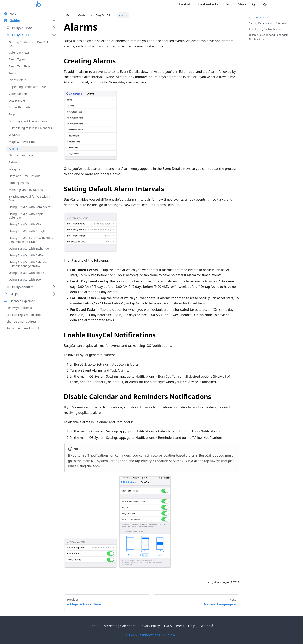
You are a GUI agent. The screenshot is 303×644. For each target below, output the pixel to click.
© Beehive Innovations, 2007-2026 (151, 635)
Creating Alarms (259, 17)
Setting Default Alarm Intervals (268, 23)
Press (180, 626)
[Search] (254, 4)
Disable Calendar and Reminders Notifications (269, 37)
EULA (168, 626)
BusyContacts (207, 4)
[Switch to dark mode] (265, 4)
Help (228, 4)
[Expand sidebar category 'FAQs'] (54, 294)
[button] (30, 21)
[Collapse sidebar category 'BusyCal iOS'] (54, 35)
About (94, 626)
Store (242, 4)
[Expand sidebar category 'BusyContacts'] (54, 287)
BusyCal (184, 4)
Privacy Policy (150, 626)
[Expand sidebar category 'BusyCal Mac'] (54, 28)
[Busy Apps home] (39, 4)
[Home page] (68, 15)
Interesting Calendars (119, 626)
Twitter (206, 626)
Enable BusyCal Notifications (266, 29)
